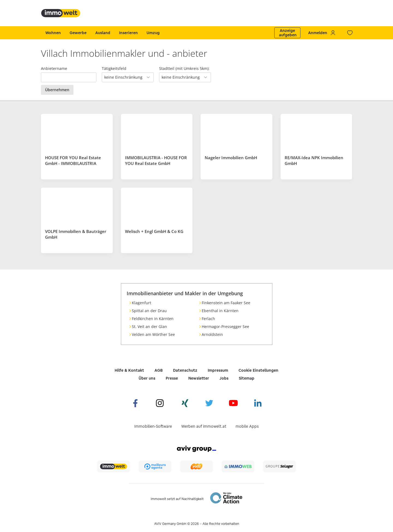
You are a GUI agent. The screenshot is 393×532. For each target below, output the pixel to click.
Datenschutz (185, 370)
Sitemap (247, 378)
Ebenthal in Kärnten (220, 311)
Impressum (218, 370)
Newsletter (199, 378)
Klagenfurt (142, 303)
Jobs (224, 378)
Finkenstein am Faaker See (226, 303)
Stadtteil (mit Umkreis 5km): (184, 68)
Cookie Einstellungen (258, 370)
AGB (159, 370)
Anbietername (54, 68)
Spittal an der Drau (149, 311)
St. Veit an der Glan (149, 326)
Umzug (153, 33)
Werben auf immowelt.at (204, 426)
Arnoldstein (212, 334)
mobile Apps (247, 426)
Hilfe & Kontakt (129, 370)
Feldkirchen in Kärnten (153, 319)
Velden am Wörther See (153, 334)
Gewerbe (78, 33)
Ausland (103, 33)
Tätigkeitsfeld (114, 68)
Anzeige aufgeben (288, 33)
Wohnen (53, 33)
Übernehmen (57, 90)
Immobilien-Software (153, 426)
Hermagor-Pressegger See (225, 326)
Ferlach (208, 319)
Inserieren (128, 33)
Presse (172, 378)
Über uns (147, 378)
